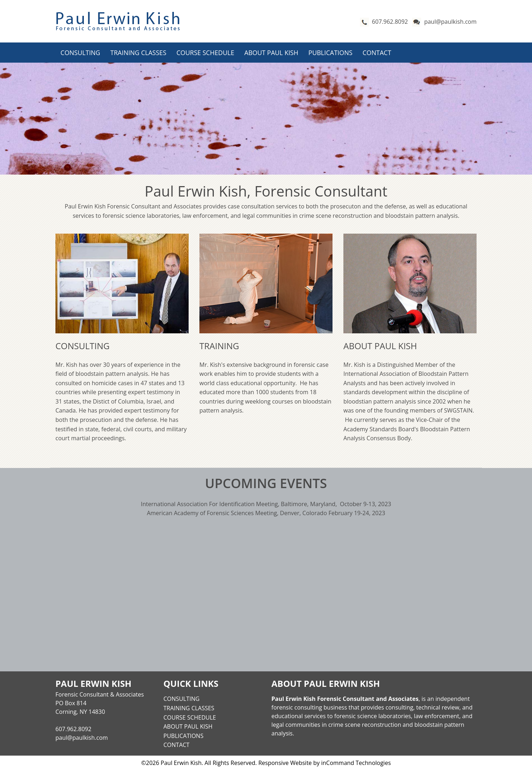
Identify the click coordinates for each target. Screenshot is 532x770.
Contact (377, 53)
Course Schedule (205, 53)
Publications (330, 53)
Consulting (80, 53)
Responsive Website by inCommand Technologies (325, 763)
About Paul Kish (271, 53)
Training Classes (138, 53)
